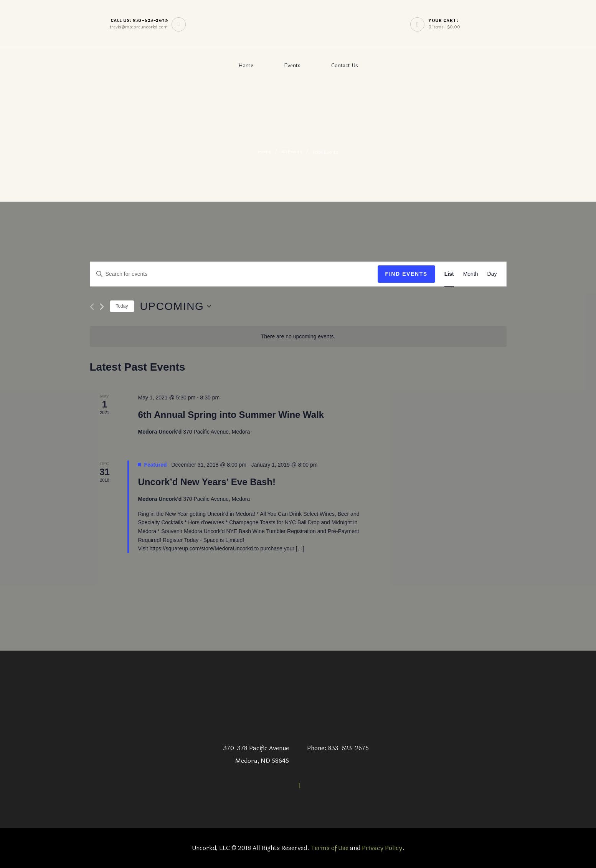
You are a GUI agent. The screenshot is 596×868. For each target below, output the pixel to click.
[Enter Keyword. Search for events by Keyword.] (234, 274)
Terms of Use (330, 848)
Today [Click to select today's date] (122, 306)
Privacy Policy (382, 848)
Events (292, 65)
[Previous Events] (92, 307)
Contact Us (345, 65)
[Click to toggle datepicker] (176, 306)
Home (246, 65)
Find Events (406, 274)
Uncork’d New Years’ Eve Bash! (206, 482)
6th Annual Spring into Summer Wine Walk (231, 415)
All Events (292, 152)
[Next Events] (102, 307)
